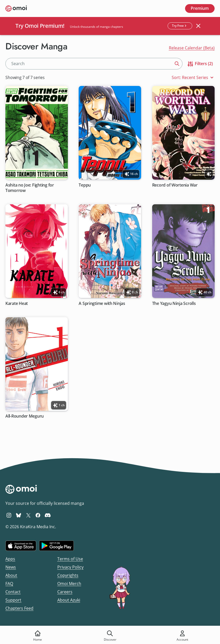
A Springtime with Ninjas (102, 303)
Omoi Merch (69, 584)
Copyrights (68, 575)
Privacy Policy (70, 567)
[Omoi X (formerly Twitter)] (28, 515)
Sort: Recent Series (193, 78)
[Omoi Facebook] (38, 515)
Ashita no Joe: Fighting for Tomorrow (30, 188)
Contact (13, 592)
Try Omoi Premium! (40, 26)
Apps (10, 559)
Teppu (85, 185)
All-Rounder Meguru (25, 416)
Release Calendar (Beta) (192, 48)
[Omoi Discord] (48, 515)
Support (13, 600)
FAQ (9, 584)
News (11, 567)
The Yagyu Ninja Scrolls (174, 303)
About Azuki (69, 600)
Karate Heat (17, 303)
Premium (200, 8)
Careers (65, 592)
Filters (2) (200, 64)
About (11, 575)
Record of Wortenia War (175, 185)
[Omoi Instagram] (9, 515)
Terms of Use (70, 559)
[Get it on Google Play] (56, 546)
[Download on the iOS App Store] (21, 546)
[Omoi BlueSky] (19, 515)
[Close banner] (198, 26)
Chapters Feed (19, 608)
